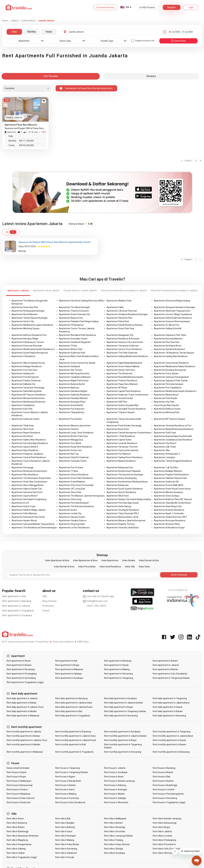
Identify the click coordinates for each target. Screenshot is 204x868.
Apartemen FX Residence (71, 325)
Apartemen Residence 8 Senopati (123, 339)
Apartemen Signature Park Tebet (170, 335)
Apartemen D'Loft (20, 503)
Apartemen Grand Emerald (120, 398)
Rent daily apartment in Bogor (119, 707)
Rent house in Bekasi (163, 772)
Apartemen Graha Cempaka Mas (123, 405)
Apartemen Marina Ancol (166, 395)
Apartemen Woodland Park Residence (77, 335)
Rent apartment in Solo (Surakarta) (170, 674)
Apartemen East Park (22, 409)
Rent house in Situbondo (19, 802)
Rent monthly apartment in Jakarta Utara (75, 736)
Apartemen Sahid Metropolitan (27, 391)
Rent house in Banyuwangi (20, 785)
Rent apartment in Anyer (19, 661)
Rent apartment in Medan (165, 669)
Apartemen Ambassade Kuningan (28, 311)
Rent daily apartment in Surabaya (120, 698)
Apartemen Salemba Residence (75, 395)
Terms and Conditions (63, 642)
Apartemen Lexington (165, 457)
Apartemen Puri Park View (24, 370)
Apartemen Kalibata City (23, 384)
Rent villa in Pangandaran (19, 844)
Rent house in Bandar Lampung (119, 781)
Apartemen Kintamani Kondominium (29, 471)
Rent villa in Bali (63, 819)
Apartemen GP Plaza (117, 388)
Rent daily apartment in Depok (167, 707)
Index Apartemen (110, 560)
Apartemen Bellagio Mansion (168, 471)
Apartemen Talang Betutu (72, 412)
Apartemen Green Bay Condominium (29, 482)
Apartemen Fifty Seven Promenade (76, 485)
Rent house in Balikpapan (19, 781)
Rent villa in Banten (113, 823)
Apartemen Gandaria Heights (73, 391)
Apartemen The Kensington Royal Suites (31, 478)
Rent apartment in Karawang (21, 669)
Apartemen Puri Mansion (119, 454)
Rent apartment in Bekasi (19, 665)
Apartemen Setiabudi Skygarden (75, 342)
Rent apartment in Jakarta (16, 606)
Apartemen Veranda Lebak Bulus (123, 528)
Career (46, 611)
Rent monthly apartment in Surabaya (122, 732)
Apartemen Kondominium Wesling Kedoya (127, 482)
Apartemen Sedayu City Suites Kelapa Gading (129, 499)
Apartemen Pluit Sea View (167, 342)
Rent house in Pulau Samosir (21, 798)
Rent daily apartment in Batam (168, 711)
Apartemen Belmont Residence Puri (29, 335)
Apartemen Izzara (68, 510)
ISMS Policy (83, 642)
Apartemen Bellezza (69, 388)
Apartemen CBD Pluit (117, 402)
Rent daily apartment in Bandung (71, 698)
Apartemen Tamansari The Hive (122, 447)
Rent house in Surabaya (116, 772)
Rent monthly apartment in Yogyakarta (74, 752)
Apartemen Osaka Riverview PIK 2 (170, 517)
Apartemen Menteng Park (167, 412)
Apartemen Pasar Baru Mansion (122, 384)
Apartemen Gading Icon (23, 373)
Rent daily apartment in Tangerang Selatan (125, 711)
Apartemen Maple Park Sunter (74, 381)
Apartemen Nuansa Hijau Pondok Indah (173, 436)
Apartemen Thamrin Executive (74, 311)
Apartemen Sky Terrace (71, 370)
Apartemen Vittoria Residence (74, 475)
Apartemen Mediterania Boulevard (28, 402)
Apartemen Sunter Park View (121, 370)
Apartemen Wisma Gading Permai (28, 363)
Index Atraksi (129, 560)
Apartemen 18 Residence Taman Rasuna (174, 353)
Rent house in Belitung (115, 785)
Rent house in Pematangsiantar (168, 794)
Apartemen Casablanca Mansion (75, 377)
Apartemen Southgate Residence (123, 510)
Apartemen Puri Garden (71, 419)
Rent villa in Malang (65, 840)
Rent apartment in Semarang (118, 674)
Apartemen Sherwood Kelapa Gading (172, 301)
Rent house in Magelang (18, 794)
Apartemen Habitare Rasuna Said (170, 478)
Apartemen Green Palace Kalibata (123, 366)
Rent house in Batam (66, 785)
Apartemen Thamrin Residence (122, 381)
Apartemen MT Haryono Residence (29, 395)
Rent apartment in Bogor (67, 665)
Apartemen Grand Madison (72, 482)
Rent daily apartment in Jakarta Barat (171, 703)
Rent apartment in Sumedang (21, 678)
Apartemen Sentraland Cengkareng (29, 499)
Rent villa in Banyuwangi (165, 823)
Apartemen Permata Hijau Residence (30, 443)
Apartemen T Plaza (69, 471)
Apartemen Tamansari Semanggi (28, 388)
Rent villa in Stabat (16, 853)
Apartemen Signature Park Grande (171, 381)
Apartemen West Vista (23, 429)
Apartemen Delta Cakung (119, 506)
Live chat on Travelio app (98, 596)
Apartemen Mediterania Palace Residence (175, 366)
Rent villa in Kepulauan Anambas (23, 836)
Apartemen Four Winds (70, 443)
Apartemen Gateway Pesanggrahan (172, 377)
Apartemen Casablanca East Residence (173, 440)
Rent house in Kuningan (116, 789)
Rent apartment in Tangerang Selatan (171, 678)
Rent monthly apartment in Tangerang (172, 732)
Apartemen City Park (164, 402)
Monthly (32, 32)
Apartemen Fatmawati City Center (28, 517)
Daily (14, 32)
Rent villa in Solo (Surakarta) (167, 849)
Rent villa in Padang (114, 840)
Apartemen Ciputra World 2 (25, 447)
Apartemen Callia (115, 307)
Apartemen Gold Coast (165, 433)
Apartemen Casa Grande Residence (171, 363)
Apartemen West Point (118, 496)
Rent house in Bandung (164, 768)
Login (191, 7)
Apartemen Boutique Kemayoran (170, 370)
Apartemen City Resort (165, 443)
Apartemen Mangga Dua (71, 440)
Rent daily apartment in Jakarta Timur (25, 707)
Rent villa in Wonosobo (164, 853)
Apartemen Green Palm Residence (76, 478)
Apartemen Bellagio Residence (27, 366)
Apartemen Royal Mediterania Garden (125, 377)
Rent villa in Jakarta (162, 831)
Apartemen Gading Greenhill (168, 328)
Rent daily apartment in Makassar (23, 716)
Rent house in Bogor (16, 777)
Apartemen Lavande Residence (122, 443)
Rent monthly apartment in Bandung (73, 732)
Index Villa (130, 567)
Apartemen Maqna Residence (121, 461)
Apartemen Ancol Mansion (25, 314)
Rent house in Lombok (164, 789)
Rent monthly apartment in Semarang (123, 752)
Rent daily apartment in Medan (22, 711)
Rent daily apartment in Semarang (121, 716)
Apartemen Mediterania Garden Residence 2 (33, 349)
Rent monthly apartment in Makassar (25, 752)
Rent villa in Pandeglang (164, 840)
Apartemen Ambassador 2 (167, 454)
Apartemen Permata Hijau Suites (123, 503)
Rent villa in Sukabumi (66, 853)
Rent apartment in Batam (165, 661)
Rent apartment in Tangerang (119, 678)
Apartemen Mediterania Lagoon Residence (32, 325)
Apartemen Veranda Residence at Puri (173, 426)
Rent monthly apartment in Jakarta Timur (27, 740)
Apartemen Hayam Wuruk (24, 520)
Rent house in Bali (161, 777)
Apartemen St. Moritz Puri (167, 325)
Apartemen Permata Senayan (169, 384)
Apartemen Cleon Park (70, 492)
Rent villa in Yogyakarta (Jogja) (22, 857)
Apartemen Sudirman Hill (166, 482)
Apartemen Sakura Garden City (27, 489)
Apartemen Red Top (69, 454)
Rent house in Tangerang (68, 768)
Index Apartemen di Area (85, 560)
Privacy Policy (42, 642)
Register (172, 7)
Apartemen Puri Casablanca (168, 388)
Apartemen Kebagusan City (120, 335)
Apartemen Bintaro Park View (73, 436)
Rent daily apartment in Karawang (169, 716)
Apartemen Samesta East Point (27, 492)
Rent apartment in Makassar (69, 669)
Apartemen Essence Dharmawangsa (172, 321)
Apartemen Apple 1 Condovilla (169, 513)
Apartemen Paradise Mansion (74, 398)
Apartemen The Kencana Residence (77, 506)
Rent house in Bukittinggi (165, 785)
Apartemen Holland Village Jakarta (28, 510)
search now (178, 41)
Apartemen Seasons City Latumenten (125, 342)
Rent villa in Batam (16, 827)
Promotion (48, 606)
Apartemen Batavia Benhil (72, 384)
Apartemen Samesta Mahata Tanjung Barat (33, 524)
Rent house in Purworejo (67, 798)
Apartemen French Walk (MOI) (169, 485)
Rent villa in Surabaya (115, 853)
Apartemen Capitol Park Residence (124, 391)
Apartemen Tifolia (68, 346)
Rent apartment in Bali (14, 596)
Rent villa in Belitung (65, 827)
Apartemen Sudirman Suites (25, 419)
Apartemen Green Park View (120, 328)
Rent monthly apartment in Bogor (120, 740)
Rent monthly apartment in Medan (23, 744)
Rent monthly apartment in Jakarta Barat (173, 736)
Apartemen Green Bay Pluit (25, 307)
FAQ (45, 596)
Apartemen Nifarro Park (71, 349)
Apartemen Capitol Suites (119, 440)
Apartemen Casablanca (23, 405)
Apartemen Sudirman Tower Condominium (128, 395)
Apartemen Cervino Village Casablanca (173, 314)
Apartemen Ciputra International (122, 450)
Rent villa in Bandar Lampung (167, 819)
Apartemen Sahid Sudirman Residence (173, 318)
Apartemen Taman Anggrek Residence (173, 461)
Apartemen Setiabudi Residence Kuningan (127, 314)
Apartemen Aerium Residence (121, 492)
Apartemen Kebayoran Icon (120, 467)
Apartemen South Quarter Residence (125, 489)
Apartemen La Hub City (70, 513)
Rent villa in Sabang (16, 849)
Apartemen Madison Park (119, 301)
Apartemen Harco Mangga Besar (28, 485)
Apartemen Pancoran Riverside (27, 346)
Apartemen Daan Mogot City (168, 506)
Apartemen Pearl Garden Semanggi (124, 426)
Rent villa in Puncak (65, 857)
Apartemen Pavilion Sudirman (26, 381)
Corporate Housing (105, 7)
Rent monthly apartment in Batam (170, 744)
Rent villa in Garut (64, 831)
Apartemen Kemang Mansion (168, 339)
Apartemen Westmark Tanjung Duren (172, 311)
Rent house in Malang (66, 794)
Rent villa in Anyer (15, 819)
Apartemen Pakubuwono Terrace (28, 342)
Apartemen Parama (69, 429)
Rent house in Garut (65, 789)
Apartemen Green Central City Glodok (77, 363)
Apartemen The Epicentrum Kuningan (125, 475)
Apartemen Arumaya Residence (170, 520)
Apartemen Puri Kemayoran (25, 377)
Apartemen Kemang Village (25, 339)
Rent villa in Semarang (66, 849)
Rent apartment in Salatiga (68, 674)
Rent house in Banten (163, 781)
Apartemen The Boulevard (119, 373)
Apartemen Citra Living (70, 499)
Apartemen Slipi (162, 450)
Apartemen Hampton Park (119, 318)
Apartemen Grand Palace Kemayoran (30, 353)
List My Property (147, 7)
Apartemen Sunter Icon (70, 450)
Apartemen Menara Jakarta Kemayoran (126, 520)
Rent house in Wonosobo (116, 802)
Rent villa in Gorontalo (115, 831)
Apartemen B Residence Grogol (169, 528)
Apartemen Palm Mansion (24, 513)
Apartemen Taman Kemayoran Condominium (129, 433)
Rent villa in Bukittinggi (18, 831)
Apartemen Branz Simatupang (122, 478)
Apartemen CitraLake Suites (73, 461)
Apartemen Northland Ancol (168, 346)
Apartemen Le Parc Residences (74, 528)
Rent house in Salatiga (115, 798)
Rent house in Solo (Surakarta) (70, 802)
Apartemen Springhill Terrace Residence (126, 409)
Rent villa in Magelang (17, 840)
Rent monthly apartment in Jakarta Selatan (125, 736)
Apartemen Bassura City (71, 318)
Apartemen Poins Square (166, 373)
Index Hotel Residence (110, 567)
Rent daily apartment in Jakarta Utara (74, 703)
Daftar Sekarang (179, 575)
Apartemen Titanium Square (121, 412)
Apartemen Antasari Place (167, 524)
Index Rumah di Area (64, 567)
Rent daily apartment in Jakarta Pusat (74, 707)
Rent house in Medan (114, 794)
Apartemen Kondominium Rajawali (123, 471)
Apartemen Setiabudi (69, 366)
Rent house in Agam (65, 777)
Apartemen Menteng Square (26, 328)
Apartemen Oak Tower (165, 447)
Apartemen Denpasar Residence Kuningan (175, 307)
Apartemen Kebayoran (118, 485)
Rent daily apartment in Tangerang (170, 698)
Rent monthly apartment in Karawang (171, 752)
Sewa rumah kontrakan (18, 768)
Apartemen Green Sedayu (167, 496)
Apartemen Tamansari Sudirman (123, 346)
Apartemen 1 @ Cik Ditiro (166, 467)
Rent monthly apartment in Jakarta (24, 732)
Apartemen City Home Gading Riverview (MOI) (81, 301)
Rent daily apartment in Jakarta (22, 698)
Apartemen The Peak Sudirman (122, 353)
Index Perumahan (87, 567)
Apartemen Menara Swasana (168, 492)
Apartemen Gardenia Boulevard (169, 349)
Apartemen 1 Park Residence (121, 436)
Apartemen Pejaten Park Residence (171, 475)
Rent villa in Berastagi (115, 827)
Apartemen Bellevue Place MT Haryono (173, 499)
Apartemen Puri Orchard (71, 467)
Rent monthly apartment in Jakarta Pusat (76, 740)
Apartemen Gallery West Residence (29, 440)
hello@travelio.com (95, 601)
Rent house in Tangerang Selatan (72, 772)
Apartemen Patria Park (118, 321)
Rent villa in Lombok (162, 836)
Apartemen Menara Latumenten (75, 426)
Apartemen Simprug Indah (72, 524)
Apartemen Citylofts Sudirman (74, 457)
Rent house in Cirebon (17, 789)
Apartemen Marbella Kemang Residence (174, 429)
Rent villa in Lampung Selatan (118, 836)
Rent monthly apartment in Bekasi (23, 736)
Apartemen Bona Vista (118, 429)
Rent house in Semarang (165, 798)
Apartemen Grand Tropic (24, 506)
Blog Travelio (50, 601)
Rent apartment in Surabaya (17, 615)
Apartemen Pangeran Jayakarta (27, 454)
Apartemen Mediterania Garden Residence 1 (176, 391)
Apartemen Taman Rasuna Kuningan (30, 318)
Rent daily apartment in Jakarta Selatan (124, 703)
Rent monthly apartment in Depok (169, 740)
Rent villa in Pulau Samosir (117, 844)
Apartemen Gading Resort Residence (125, 457)
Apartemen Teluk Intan (23, 426)
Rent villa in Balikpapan (115, 819)
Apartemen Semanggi (22, 467)
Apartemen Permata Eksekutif (74, 503)
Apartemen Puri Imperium (72, 409)
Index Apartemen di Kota (57, 560)
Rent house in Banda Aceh (68, 781)
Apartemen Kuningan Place (72, 402)
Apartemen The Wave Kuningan (74, 307)
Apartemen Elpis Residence (25, 450)
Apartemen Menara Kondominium (28, 398)
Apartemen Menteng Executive (74, 373)
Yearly (49, 32)
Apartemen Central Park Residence (29, 457)
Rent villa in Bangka (65, 823)
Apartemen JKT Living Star (72, 489)
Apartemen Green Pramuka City (75, 314)
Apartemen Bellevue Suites (167, 409)
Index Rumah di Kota (149, 560)
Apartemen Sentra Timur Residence (124, 349)
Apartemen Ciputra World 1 (25, 496)
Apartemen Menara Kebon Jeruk (122, 517)
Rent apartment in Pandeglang (22, 674)
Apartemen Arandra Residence (169, 510)
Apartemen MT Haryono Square (170, 419)
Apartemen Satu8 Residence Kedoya (124, 325)
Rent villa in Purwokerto (164, 844)
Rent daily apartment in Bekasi (22, 703)
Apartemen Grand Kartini (71, 405)
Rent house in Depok (17, 772)
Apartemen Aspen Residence (26, 433)
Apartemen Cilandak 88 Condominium (173, 503)
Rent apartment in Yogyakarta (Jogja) (25, 682)
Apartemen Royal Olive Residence (75, 447)
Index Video (144, 567)
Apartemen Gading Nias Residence (171, 356)
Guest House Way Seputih (166, 405)
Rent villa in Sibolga (113, 849)
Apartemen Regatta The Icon (121, 524)
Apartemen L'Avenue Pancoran (122, 311)
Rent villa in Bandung (17, 823)
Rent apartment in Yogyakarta (18, 611)
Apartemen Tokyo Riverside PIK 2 (123, 513)
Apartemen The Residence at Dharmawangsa (34, 528)
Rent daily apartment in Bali (69, 711)
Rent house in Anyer (114, 777)
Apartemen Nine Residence (25, 475)
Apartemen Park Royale (166, 398)
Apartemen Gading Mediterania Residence (127, 356)
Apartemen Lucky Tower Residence (76, 433)
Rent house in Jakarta (115, 768)
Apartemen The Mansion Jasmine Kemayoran (81, 496)
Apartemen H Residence (23, 356)
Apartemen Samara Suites (72, 517)
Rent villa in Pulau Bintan (67, 844)
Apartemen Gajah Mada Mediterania (124, 363)
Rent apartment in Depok (116, 665)
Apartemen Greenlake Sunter (73, 339)
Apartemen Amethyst (22, 436)
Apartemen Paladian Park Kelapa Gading (79, 321)
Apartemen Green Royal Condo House (172, 489)
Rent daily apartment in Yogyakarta (73, 716)
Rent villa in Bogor (161, 827)
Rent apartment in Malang (117, 669)
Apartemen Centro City (23, 321)
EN (127, 7)
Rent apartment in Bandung (17, 601)
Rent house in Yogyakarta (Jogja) (169, 802)
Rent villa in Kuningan (66, 836)
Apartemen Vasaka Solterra (73, 520)
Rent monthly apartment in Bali (71, 744)
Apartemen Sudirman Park (72, 353)
